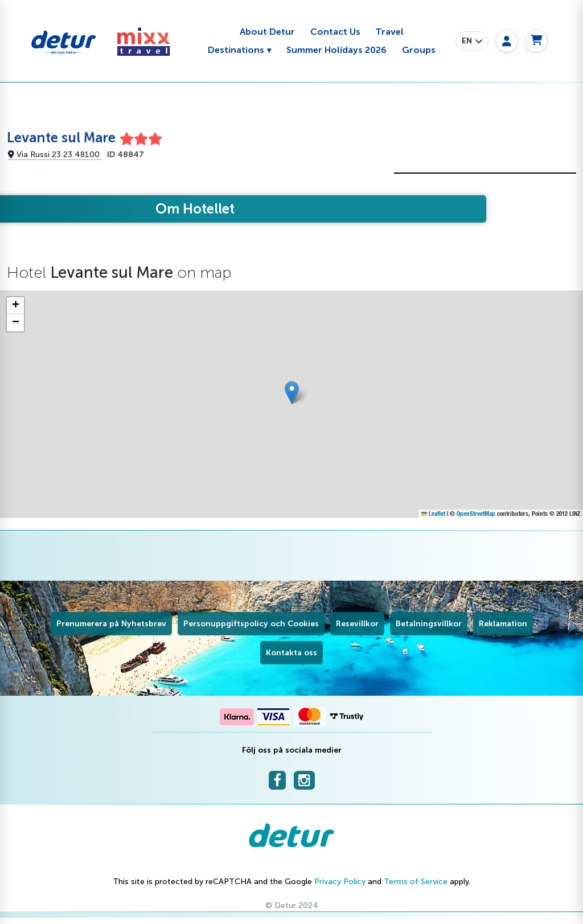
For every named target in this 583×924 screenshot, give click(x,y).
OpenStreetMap (476, 514)
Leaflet (434, 514)
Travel (389, 32)
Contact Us (335, 32)
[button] (472, 41)
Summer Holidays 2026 (336, 50)
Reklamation (503, 624)
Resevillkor (357, 624)
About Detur (267, 32)
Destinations (236, 50)
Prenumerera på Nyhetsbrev (111, 624)
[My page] (507, 41)
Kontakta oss (291, 653)
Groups (419, 50)
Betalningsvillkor (429, 624)
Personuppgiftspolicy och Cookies (251, 624)
